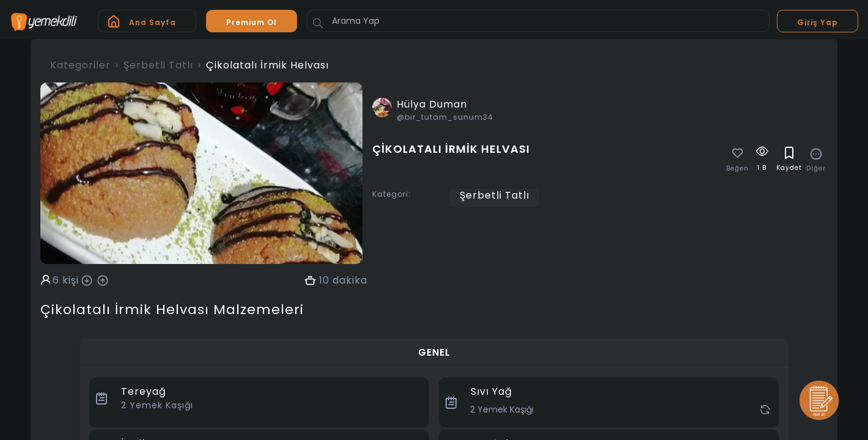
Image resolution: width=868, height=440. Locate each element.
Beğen (737, 169)
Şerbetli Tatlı (158, 65)
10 (324, 280)
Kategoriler (80, 65)
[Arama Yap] (538, 21)
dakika (350, 280)
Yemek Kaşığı (157, 405)
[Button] (318, 23)
